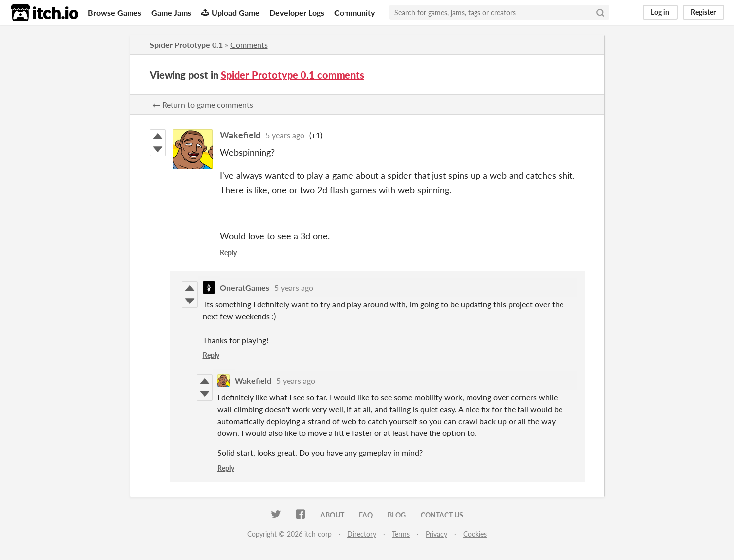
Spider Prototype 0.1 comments (293, 75)
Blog (397, 515)
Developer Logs (297, 13)
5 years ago (285, 135)
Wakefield (240, 135)
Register (703, 12)
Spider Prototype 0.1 (186, 45)
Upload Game (230, 13)
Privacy (436, 534)
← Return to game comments (203, 105)
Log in (660, 12)
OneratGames (245, 287)
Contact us (442, 515)
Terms (401, 534)
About (332, 515)
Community (354, 13)
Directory (362, 534)
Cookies (475, 534)
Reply (228, 252)
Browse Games (115, 13)
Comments (249, 45)
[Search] (600, 12)
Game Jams (171, 13)
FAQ (366, 515)
